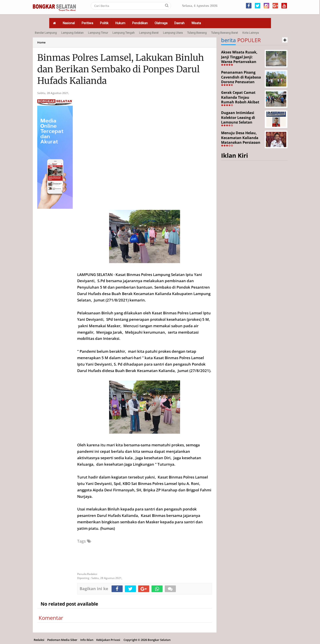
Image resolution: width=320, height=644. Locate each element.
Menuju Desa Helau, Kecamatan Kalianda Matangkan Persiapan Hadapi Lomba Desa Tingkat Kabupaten (241, 142)
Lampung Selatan (72, 33)
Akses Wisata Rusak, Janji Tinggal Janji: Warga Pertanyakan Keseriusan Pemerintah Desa (239, 62)
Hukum (120, 23)
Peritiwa (87, 23)
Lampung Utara (173, 33)
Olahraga (161, 23)
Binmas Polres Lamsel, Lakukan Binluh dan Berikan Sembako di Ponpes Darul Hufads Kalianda (121, 69)
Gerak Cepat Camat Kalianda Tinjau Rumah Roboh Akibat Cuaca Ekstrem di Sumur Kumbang (240, 102)
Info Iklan (87, 640)
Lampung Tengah (124, 33)
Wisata (196, 23)
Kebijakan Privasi (108, 640)
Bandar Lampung (46, 33)
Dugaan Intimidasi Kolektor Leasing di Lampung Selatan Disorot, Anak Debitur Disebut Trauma (240, 122)
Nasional (69, 23)
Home (41, 42)
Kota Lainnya (251, 33)
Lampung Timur (98, 33)
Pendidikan (140, 23)
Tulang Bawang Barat (225, 33)
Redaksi (39, 640)
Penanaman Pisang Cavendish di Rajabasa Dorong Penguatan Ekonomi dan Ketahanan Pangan (241, 82)
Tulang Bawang (197, 33)
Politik (104, 23)
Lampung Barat (149, 33)
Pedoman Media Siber (62, 640)
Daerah (179, 23)
